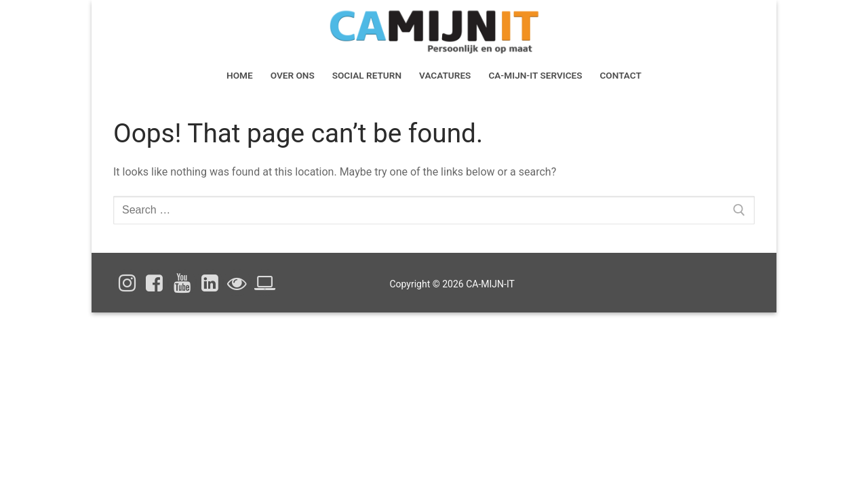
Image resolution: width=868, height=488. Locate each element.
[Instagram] (127, 283)
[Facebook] (155, 283)
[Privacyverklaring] (237, 283)
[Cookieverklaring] (265, 283)
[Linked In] (210, 283)
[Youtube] (182, 283)
